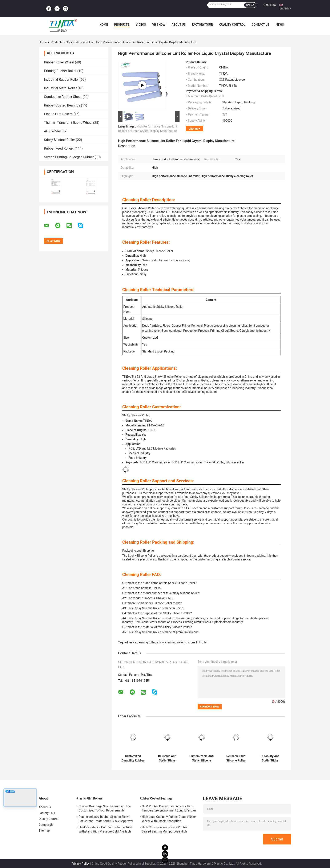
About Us (179, 25)
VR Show (159, 25)
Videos (141, 25)
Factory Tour (202, 25)
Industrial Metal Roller (60, 88)
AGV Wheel (52, 131)
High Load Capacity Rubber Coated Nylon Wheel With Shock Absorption (169, 819)
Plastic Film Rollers (58, 114)
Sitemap (44, 831)
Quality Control (232, 25)
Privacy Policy (80, 864)
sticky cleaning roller (170, 642)
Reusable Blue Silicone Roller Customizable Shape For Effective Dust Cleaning (236, 758)
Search (250, 5)
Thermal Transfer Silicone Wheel (68, 123)
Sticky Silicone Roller (79, 42)
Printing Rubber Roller (60, 71)
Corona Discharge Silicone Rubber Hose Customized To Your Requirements (105, 808)
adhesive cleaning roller (140, 642)
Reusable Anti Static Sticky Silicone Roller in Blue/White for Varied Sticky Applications (167, 758)
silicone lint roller (197, 642)
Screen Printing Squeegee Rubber (69, 157)
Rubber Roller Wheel (59, 62)
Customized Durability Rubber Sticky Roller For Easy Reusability (133, 758)
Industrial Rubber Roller (61, 80)
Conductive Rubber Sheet (63, 97)
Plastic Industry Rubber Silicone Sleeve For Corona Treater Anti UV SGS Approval (106, 819)
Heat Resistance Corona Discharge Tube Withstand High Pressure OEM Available (105, 829)
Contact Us (261, 25)
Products (122, 25)
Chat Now (270, 5)
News (280, 25)
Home (104, 25)
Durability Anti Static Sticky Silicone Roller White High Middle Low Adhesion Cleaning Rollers (270, 758)
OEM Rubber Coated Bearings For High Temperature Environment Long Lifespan (169, 808)
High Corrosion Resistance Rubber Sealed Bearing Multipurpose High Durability (165, 830)
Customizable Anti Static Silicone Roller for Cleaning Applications (202, 758)
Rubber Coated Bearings (62, 105)
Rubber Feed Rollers (59, 148)
